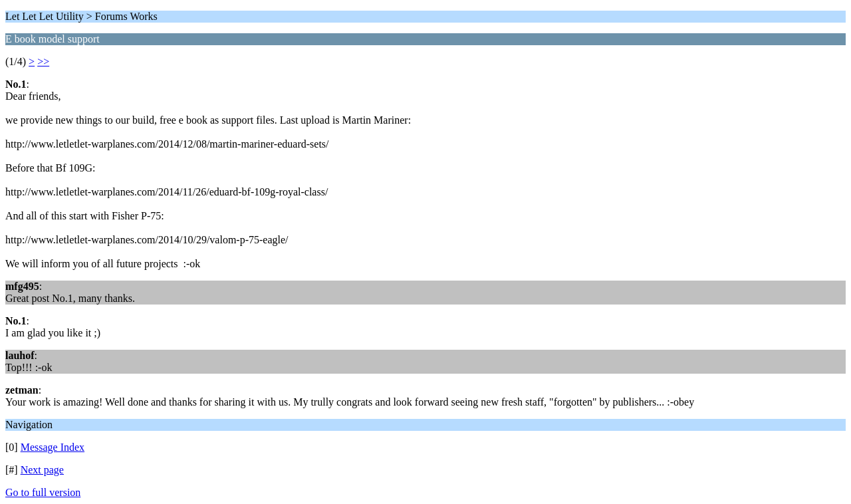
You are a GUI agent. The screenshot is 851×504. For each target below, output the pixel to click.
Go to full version (43, 492)
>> (43, 62)
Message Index (53, 447)
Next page (42, 470)
